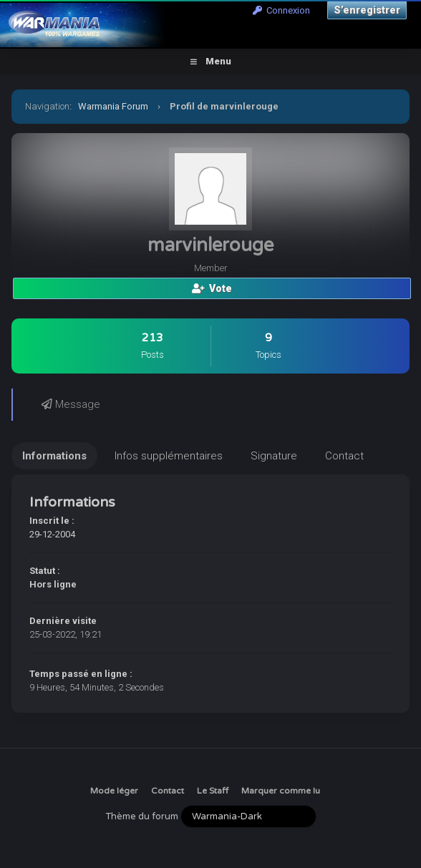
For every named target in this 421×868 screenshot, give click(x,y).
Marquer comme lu (281, 791)
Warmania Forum (113, 106)
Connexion (281, 10)
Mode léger (114, 791)
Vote (212, 288)
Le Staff (213, 791)
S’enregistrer (367, 10)
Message (71, 404)
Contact (168, 791)
